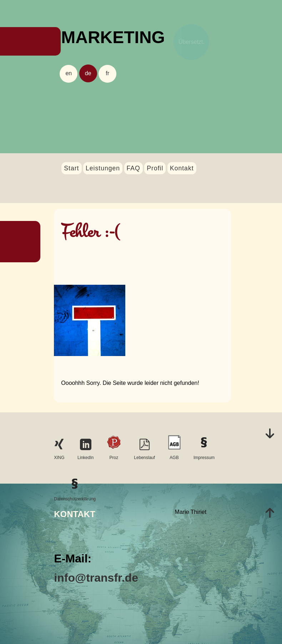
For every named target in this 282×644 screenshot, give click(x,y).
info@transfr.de (96, 578)
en (69, 73)
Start (71, 168)
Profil (155, 168)
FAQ (134, 168)
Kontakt (182, 168)
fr (107, 73)
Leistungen (103, 168)
